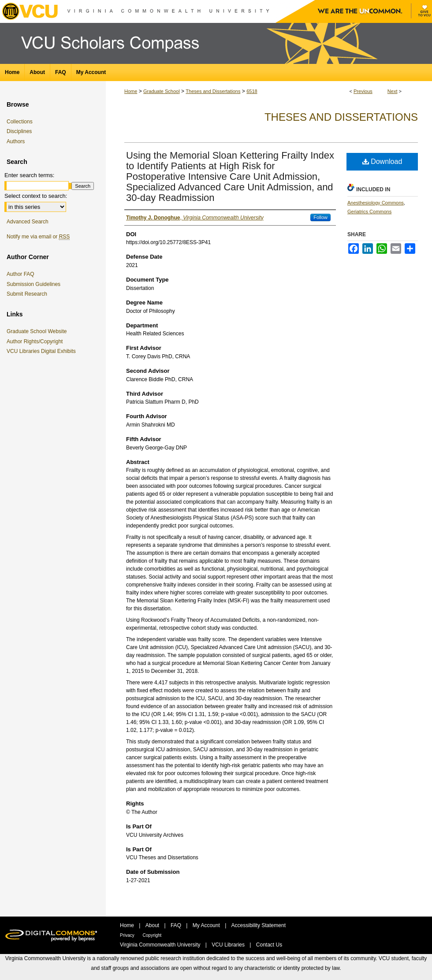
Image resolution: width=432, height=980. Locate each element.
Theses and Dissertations (213, 91)
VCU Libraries (229, 945)
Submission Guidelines (34, 284)
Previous (363, 91)
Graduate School (162, 91)
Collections (20, 122)
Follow (320, 217)
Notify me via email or (38, 237)
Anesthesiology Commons (376, 203)
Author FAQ (20, 274)
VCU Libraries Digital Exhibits (43, 351)
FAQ (177, 925)
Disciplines (19, 131)
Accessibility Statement (259, 925)
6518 (252, 91)
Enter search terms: (29, 175)
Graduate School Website (38, 331)
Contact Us (269, 945)
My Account (207, 925)
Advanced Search (28, 222)
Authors (16, 141)
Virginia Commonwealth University (161, 945)
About (153, 925)
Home (131, 91)
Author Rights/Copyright (36, 342)
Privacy (128, 935)
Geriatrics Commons (369, 212)
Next (393, 91)
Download (382, 161)
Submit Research (27, 294)
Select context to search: (36, 196)
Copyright (152, 935)
